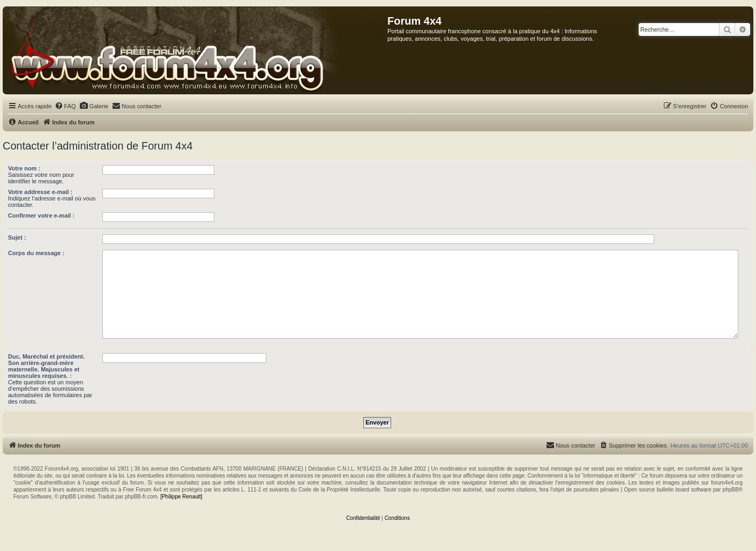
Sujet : (17, 237)
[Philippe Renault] (181, 497)
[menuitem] (65, 106)
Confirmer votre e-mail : (41, 215)
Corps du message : (36, 253)
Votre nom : (24, 168)
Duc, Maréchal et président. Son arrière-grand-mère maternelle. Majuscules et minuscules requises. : (46, 366)
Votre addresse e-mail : (40, 192)
